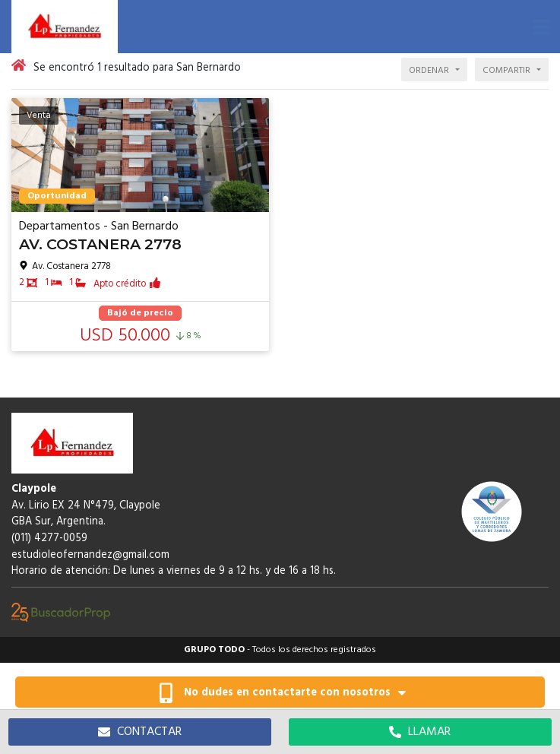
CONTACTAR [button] (140, 732)
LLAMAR (420, 732)
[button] (541, 27)
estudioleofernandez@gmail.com (90, 555)
